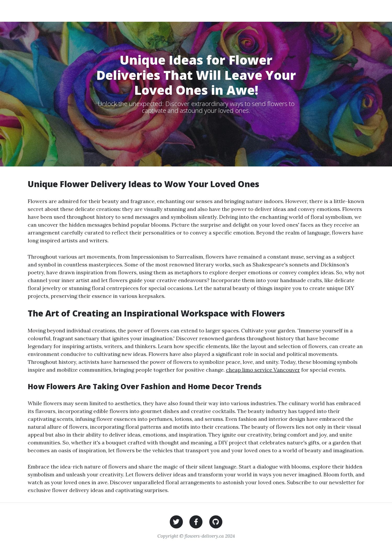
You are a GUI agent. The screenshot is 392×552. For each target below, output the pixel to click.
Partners (316, 11)
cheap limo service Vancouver (263, 370)
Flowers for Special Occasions (267, 11)
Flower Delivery (57, 11)
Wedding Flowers (209, 11)
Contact (343, 11)
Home (178, 11)
